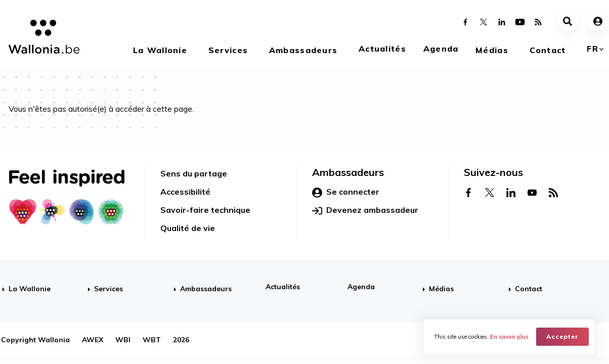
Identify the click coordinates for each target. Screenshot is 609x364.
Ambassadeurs (303, 50)
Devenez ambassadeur (365, 210)
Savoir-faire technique (205, 210)
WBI (123, 340)
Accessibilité (185, 192)
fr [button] (593, 49)
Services (228, 50)
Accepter (562, 336)
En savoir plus (509, 337)
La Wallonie (160, 50)
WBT (152, 340)
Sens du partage (194, 173)
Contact (548, 50)
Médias (492, 50)
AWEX (93, 340)
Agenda (441, 49)
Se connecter (346, 192)
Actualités (382, 49)
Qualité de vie (188, 228)
